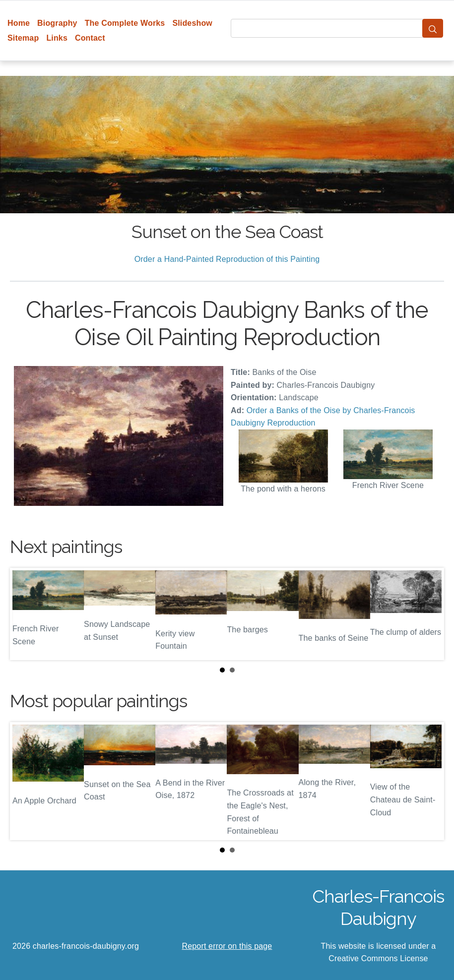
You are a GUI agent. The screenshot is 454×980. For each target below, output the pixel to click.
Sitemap (23, 38)
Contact (90, 38)
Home (19, 23)
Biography (57, 23)
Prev (25, 614)
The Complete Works (125, 23)
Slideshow (192, 23)
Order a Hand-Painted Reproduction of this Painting (227, 259)
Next (429, 614)
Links (57, 38)
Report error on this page (227, 946)
